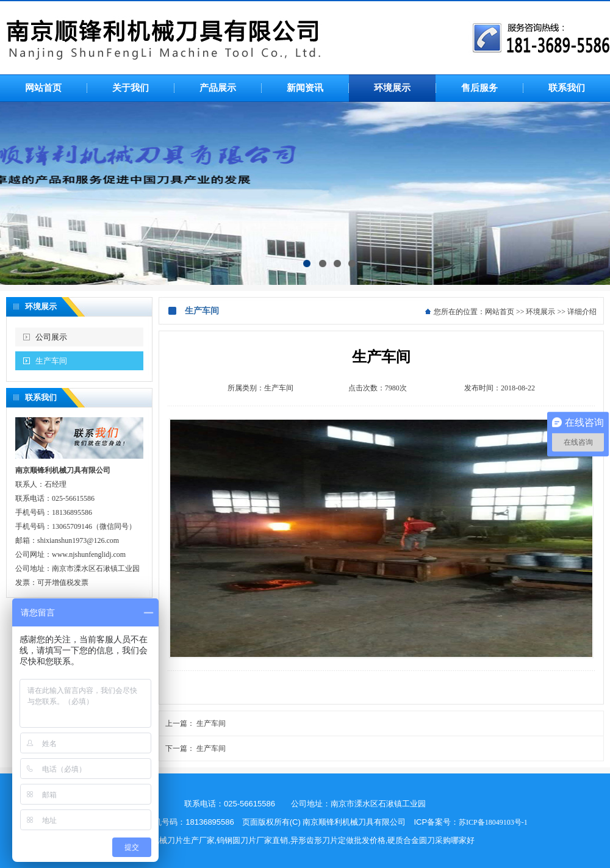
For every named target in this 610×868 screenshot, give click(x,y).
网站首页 (500, 312)
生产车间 (51, 361)
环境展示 (540, 312)
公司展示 (51, 337)
